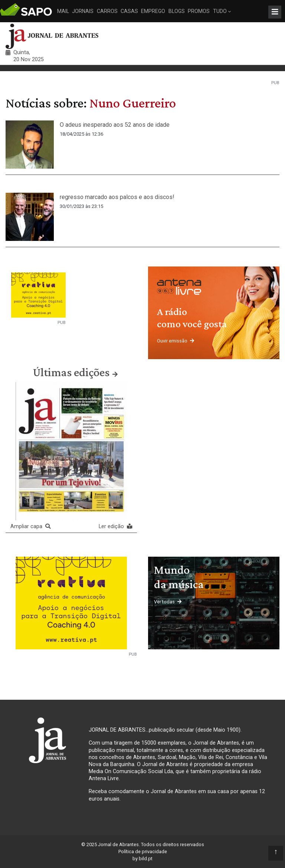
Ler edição (115, 526)
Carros (107, 11)
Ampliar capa (30, 526)
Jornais (83, 11)
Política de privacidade (143, 852)
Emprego (153, 11)
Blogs (177, 11)
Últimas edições (71, 372)
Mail (63, 11)
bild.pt (146, 859)
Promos (199, 11)
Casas (129, 11)
